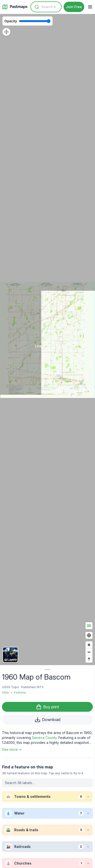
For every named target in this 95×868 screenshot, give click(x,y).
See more (12, 750)
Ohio (5, 692)
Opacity (11, 21)
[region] (47, 340)
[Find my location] (89, 635)
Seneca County (44, 738)
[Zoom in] (89, 645)
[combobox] (46, 7)
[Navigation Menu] (90, 7)
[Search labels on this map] (47, 783)
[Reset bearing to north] (89, 659)
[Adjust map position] (6, 32)
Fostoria (20, 692)
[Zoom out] (89, 652)
